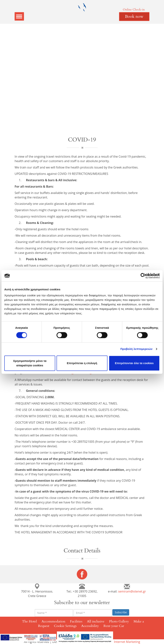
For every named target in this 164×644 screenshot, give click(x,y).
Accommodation (53, 621)
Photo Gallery (119, 621)
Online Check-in (134, 10)
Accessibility (90, 626)
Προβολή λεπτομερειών (136, 349)
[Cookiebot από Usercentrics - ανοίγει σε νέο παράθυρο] (143, 276)
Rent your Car (114, 626)
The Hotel (29, 621)
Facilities (76, 621)
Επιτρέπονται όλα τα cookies (134, 363)
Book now (134, 16)
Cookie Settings (65, 626)
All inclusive (96, 621)
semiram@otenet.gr (132, 591)
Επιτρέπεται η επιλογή (82, 363)
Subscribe (121, 612)
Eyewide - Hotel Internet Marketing (116, 642)
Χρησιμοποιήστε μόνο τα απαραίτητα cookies (30, 363)
